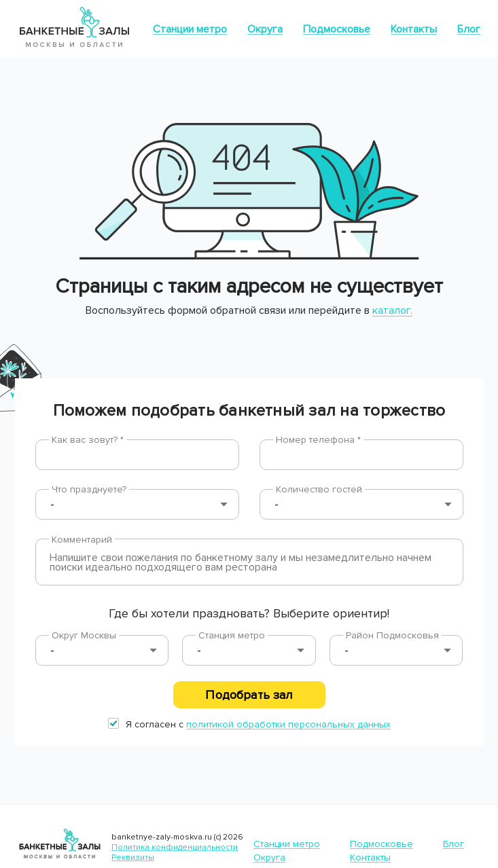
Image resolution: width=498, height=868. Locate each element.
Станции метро (190, 29)
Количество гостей (319, 489)
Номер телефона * (318, 440)
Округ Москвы (84, 635)
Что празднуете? (89, 489)
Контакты (414, 29)
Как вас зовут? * (88, 440)
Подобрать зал (249, 695)
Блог (469, 29)
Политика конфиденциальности (175, 847)
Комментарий (82, 540)
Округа (265, 29)
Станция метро (232, 635)
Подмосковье (337, 29)
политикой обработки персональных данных (288, 724)
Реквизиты (133, 857)
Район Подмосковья (392, 635)
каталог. (392, 310)
